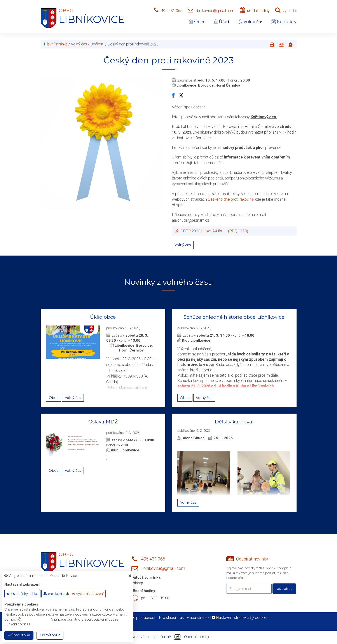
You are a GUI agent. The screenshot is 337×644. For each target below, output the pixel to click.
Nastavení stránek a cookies (240, 617)
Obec (197, 22)
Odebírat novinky (252, 559)
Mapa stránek (198, 617)
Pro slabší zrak (171, 617)
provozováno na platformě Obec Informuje (169, 637)
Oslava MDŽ (103, 422)
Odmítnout (50, 635)
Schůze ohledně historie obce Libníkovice (234, 317)
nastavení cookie (33, 619)
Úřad (221, 22)
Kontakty (284, 22)
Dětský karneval (234, 422)
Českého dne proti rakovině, (231, 199)
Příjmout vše (19, 635)
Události (97, 44)
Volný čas (250, 22)
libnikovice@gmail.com (215, 11)
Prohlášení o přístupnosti (135, 617)
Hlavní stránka (56, 44)
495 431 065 (172, 11)
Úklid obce (103, 317)
